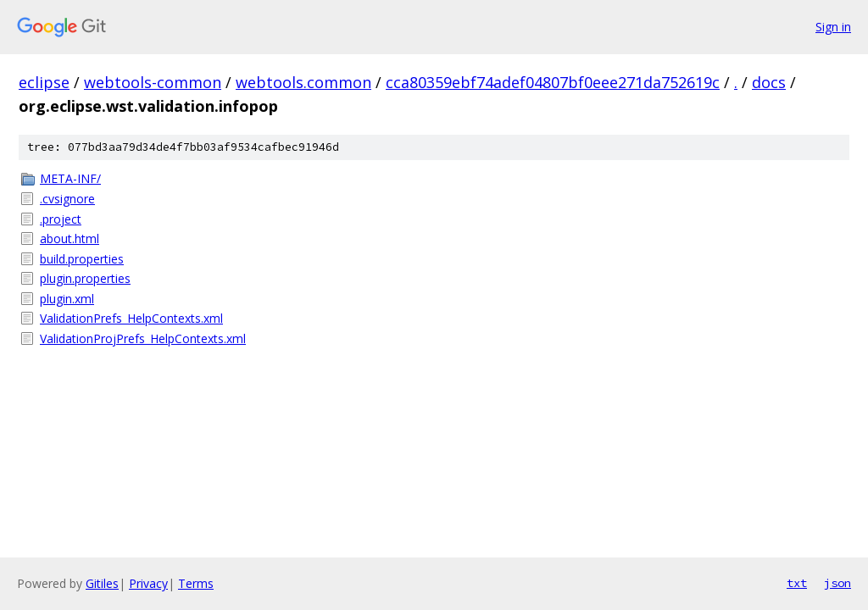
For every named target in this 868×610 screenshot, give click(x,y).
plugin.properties (85, 278)
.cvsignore (67, 199)
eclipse (44, 82)
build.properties (82, 259)
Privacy (148, 583)
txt (797, 583)
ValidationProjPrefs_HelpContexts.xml (143, 338)
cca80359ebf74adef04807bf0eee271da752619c (553, 82)
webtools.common (303, 82)
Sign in (833, 27)
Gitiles (102, 583)
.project (61, 219)
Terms (196, 583)
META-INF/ (70, 178)
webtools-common (153, 82)
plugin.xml (67, 299)
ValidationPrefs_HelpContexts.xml (131, 318)
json (837, 583)
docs (769, 82)
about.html (70, 238)
